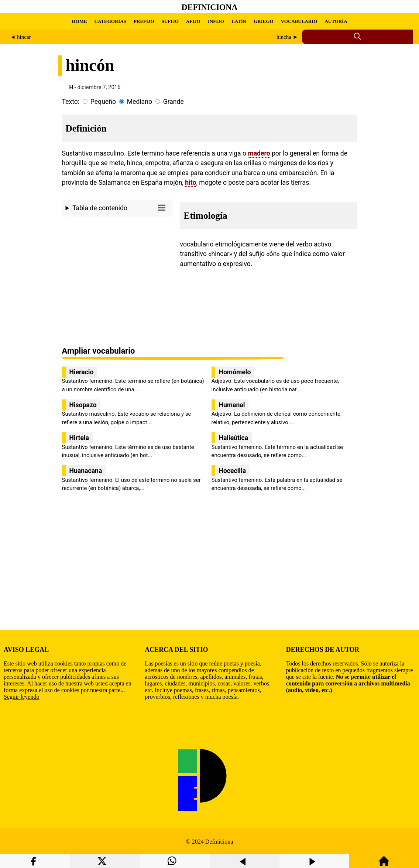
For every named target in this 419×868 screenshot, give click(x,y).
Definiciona (210, 7)
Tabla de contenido (121, 207)
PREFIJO (144, 21)
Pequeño (103, 102)
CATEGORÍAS (110, 21)
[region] (117, 282)
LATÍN (239, 21)
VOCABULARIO (299, 21)
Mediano (140, 102)
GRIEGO (263, 21)
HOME (79, 21)
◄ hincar (21, 37)
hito (190, 183)
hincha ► (287, 37)
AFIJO (193, 21)
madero (259, 153)
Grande (174, 102)
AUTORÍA (336, 21)
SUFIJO (170, 21)
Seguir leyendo (21, 697)
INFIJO (216, 21)
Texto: (71, 102)
